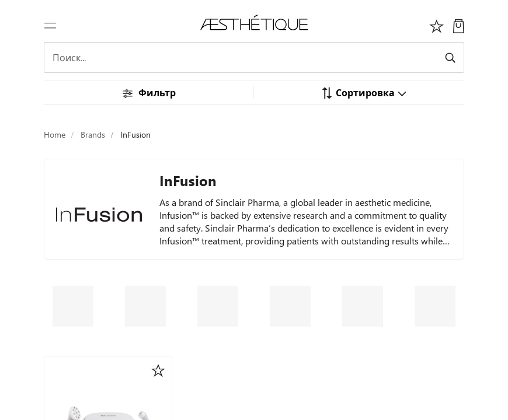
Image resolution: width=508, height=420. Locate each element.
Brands (93, 134)
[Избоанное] (437, 25)
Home (55, 134)
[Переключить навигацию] (50, 24)
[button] (364, 92)
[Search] (254, 57)
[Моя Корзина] (459, 25)
